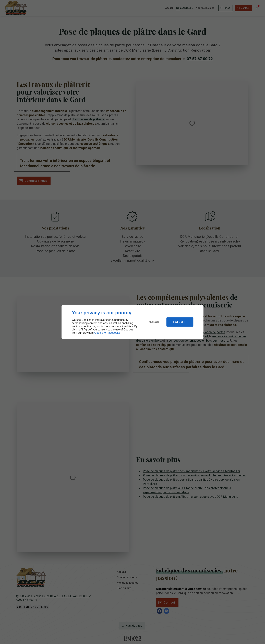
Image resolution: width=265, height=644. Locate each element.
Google (99, 333)
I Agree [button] (180, 322)
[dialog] (132, 322)
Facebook (113, 333)
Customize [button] (154, 322)
